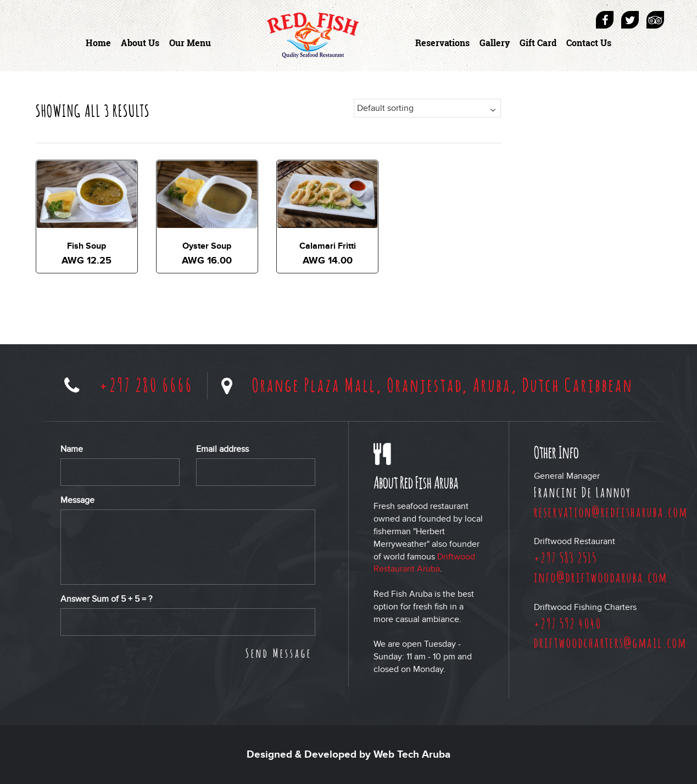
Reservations (442, 43)
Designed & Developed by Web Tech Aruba (348, 755)
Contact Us (589, 43)
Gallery (495, 43)
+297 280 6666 (146, 385)
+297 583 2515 (565, 557)
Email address (222, 449)
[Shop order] (427, 108)
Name (72, 449)
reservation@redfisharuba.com (611, 512)
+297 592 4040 (568, 623)
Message (77, 500)
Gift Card (538, 43)
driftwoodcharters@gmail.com (610, 642)
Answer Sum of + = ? (106, 599)
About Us (140, 43)
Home (98, 43)
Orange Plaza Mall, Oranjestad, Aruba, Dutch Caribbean (443, 385)
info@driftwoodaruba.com (601, 577)
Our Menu (190, 43)
